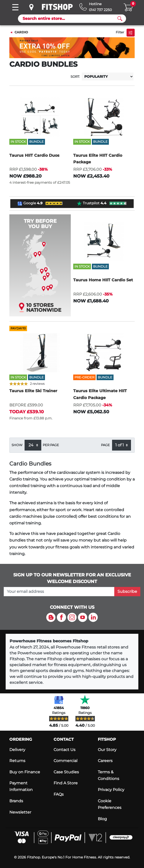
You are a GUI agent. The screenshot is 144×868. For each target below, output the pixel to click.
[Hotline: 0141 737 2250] (96, 7)
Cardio (21, 32)
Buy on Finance (25, 772)
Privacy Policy (111, 790)
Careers (105, 761)
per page (51, 445)
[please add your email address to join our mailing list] (59, 592)
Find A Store (66, 783)
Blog (102, 819)
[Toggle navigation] (15, 7)
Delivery (17, 750)
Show (17, 445)
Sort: (75, 77)
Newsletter (20, 812)
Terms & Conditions (108, 775)
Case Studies (66, 772)
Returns (17, 761)
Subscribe (127, 591)
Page (105, 445)
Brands (16, 801)
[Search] (70, 19)
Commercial (65, 761)
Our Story (107, 750)
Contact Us (65, 750)
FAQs (59, 794)
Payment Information (21, 786)
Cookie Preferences (110, 804)
